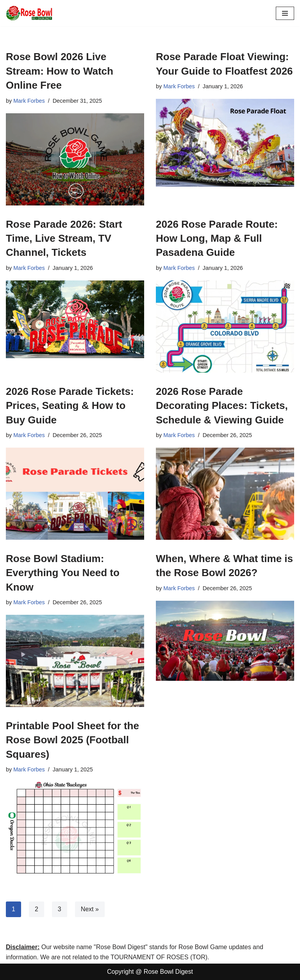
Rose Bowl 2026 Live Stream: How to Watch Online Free (60, 71)
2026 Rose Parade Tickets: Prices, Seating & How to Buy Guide (70, 406)
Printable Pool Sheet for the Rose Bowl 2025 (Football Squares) (72, 740)
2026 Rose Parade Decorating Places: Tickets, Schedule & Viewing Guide (222, 406)
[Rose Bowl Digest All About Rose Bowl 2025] (29, 13)
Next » (90, 909)
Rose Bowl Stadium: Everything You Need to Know (63, 573)
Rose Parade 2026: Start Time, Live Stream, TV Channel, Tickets (64, 238)
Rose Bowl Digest (168, 972)
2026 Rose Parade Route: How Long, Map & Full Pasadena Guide (217, 238)
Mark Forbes (29, 101)
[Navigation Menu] (285, 13)
